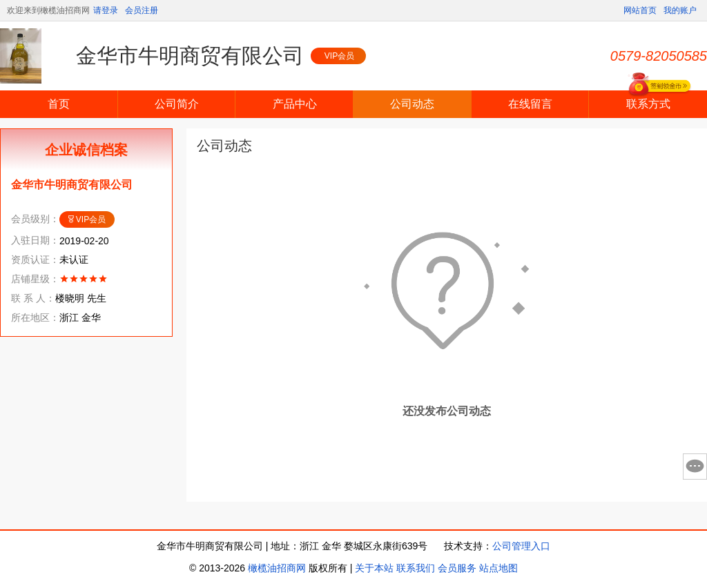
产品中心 (295, 104)
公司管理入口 (521, 546)
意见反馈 (695, 467)
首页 (59, 104)
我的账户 (680, 10)
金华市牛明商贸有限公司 (190, 56)
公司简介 (177, 104)
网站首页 (640, 10)
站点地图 (498, 568)
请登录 (106, 10)
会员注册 (142, 10)
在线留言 (530, 104)
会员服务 (457, 568)
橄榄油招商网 (277, 568)
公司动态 (412, 104)
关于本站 (374, 568)
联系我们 (416, 568)
